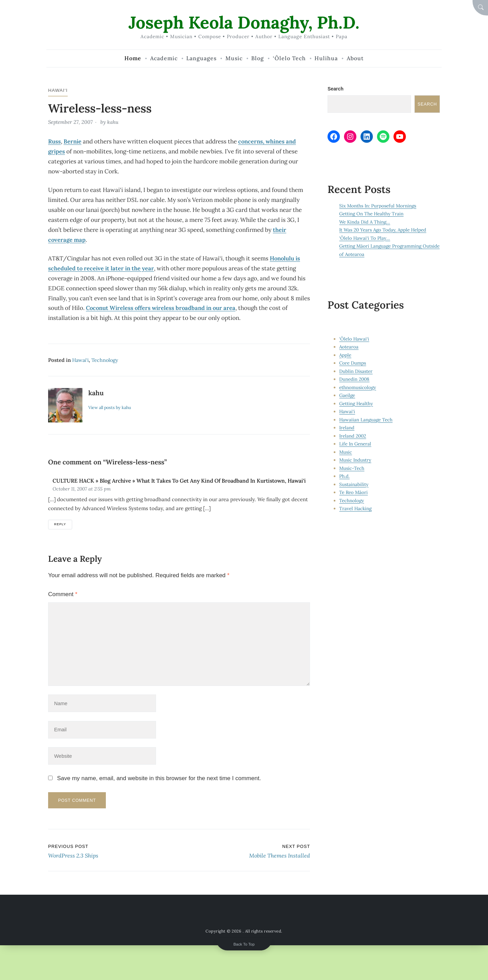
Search (335, 89)
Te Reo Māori (354, 493)
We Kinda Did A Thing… (365, 222)
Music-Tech (352, 468)
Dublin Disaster (356, 371)
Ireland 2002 (353, 436)
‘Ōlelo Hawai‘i (354, 339)
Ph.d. (344, 476)
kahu (113, 122)
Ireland (347, 428)
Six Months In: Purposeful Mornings (378, 206)
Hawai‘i (58, 90)
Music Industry (356, 460)
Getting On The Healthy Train (372, 214)
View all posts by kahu (111, 407)
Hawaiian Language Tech (366, 420)
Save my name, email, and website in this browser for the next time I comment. (159, 788)
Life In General (356, 444)
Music (346, 452)
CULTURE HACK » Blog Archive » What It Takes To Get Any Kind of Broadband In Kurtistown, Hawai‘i (172, 483)
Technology (106, 360)
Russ (54, 141)
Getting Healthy (357, 403)
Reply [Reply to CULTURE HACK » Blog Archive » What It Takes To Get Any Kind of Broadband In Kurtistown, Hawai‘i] (60, 530)
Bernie (73, 141)
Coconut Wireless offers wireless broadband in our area (162, 308)
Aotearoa (349, 347)
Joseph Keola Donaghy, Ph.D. (244, 22)
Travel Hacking (356, 509)
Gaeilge (347, 396)
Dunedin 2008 (355, 379)
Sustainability (354, 484)
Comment (63, 600)
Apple (345, 355)
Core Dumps (353, 363)
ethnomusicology (358, 387)
